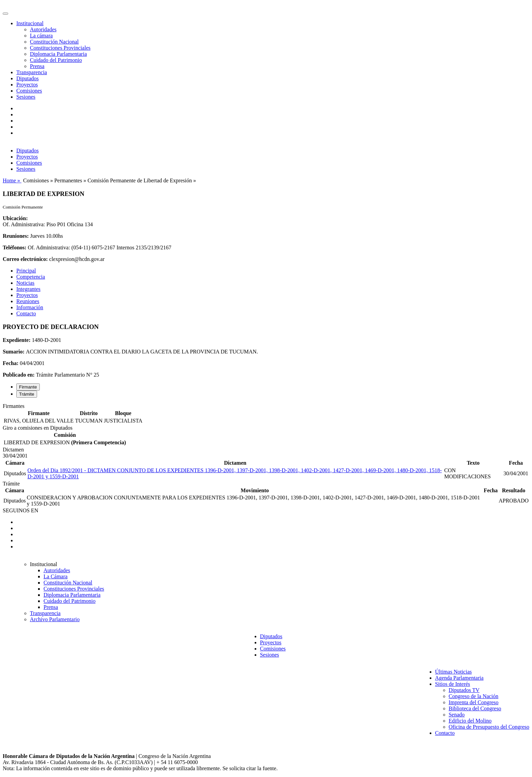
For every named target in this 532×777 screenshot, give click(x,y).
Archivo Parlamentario (55, 619)
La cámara (41, 36)
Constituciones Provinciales (60, 48)
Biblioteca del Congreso (475, 708)
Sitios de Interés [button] (453, 684)
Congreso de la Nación (474, 696)
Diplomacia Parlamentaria (58, 54)
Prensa (37, 66)
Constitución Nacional (54, 42)
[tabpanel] (266, 414)
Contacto (26, 313)
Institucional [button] (30, 23)
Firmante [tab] (28, 387)
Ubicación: (15, 218)
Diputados (28, 78)
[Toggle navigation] (5, 14)
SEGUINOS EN (20, 510)
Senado (457, 715)
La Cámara (56, 576)
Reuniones (28, 301)
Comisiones (29, 91)
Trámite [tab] (27, 394)
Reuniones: (16, 236)
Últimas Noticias (453, 672)
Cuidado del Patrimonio (56, 60)
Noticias (25, 283)
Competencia (31, 277)
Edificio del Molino (470, 721)
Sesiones (26, 97)
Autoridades (43, 29)
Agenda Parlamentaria (459, 678)
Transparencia (32, 72)
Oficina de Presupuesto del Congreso (489, 727)
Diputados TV (464, 690)
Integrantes (28, 289)
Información (30, 307)
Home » (12, 180)
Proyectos (27, 85)
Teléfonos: (15, 247)
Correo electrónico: (25, 259)
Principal (26, 271)
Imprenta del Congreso (474, 702)
